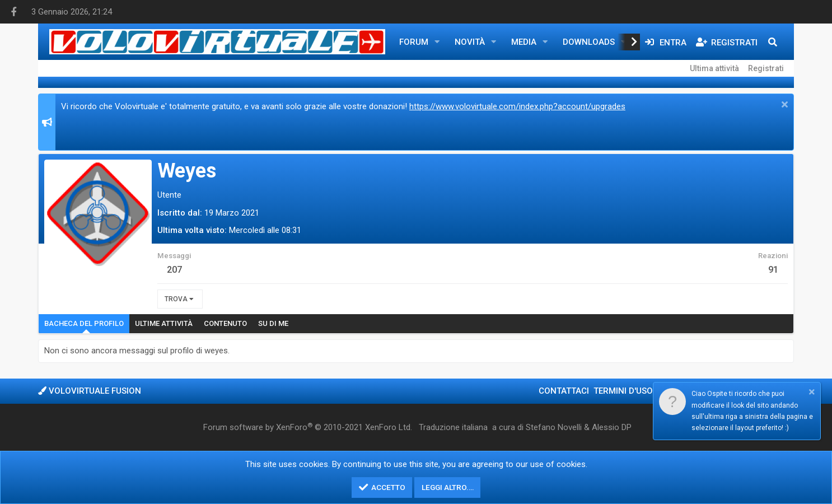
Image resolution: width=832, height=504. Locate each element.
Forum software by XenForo (308, 427)
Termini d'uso (623, 391)
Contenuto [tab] (225, 323)
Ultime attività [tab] (164, 323)
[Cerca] (773, 42)
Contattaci (564, 391)
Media (524, 42)
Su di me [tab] (273, 323)
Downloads (589, 42)
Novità (470, 42)
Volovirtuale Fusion (90, 391)
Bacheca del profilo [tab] (84, 323)
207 (174, 270)
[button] (437, 42)
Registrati (766, 68)
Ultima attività (714, 68)
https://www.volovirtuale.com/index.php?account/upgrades (517, 106)
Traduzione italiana (453, 427)
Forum (414, 42)
